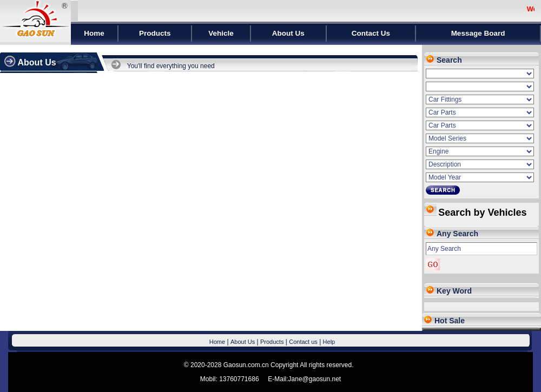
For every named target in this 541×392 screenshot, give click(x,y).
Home (217, 342)
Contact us (303, 342)
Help (329, 342)
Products (272, 342)
